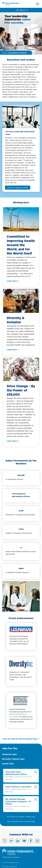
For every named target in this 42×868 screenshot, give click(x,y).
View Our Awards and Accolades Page (20, 739)
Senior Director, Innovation (18, 787)
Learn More (12, 281)
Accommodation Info (10, 863)
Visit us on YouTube (24, 841)
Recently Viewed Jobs (13, 759)
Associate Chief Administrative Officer (16, 773)
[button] (36, 772)
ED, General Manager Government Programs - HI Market (18, 802)
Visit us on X (5, 841)
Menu (38, 4)
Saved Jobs (8, 764)
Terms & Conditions (10, 867)
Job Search (21, 10)
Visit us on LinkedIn (18, 841)
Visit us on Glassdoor (11, 841)
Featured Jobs (9, 754)
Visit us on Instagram (37, 841)
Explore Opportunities (18, 188)
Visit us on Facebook (31, 841)
